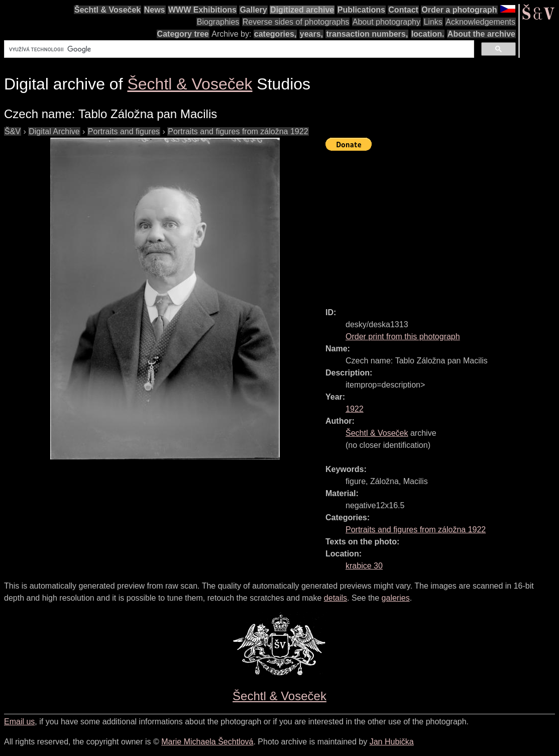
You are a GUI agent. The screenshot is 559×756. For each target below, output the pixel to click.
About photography (386, 22)
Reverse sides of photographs (296, 22)
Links (433, 22)
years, (311, 34)
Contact (403, 10)
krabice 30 (364, 566)
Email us (19, 722)
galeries (396, 598)
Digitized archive (302, 10)
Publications (361, 10)
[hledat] (238, 49)
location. (428, 34)
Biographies (218, 22)
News (155, 10)
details (336, 598)
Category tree (183, 34)
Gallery (253, 10)
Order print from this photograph (403, 337)
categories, (275, 34)
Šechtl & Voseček (107, 10)
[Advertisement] (442, 225)
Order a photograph (459, 10)
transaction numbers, (367, 34)
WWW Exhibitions (202, 10)
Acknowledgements (480, 22)
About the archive (481, 34)
